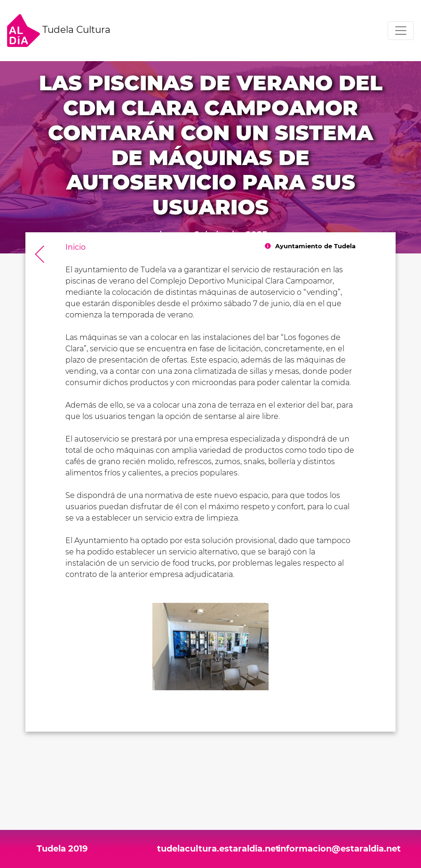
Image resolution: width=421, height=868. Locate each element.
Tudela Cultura (59, 31)
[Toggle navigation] (401, 31)
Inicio (75, 247)
